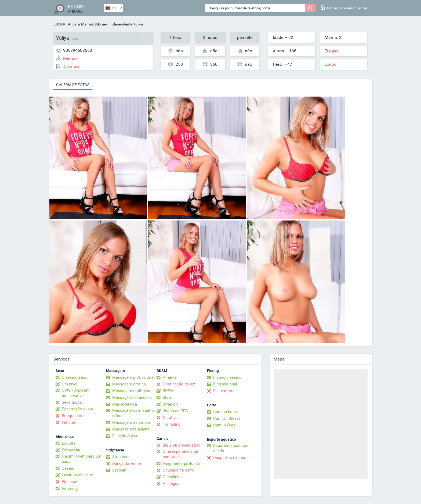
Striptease (121, 457)
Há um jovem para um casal (81, 459)
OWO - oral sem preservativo (76, 393)
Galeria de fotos (73, 85)
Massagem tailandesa (132, 398)
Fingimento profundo (181, 463)
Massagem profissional (133, 377)
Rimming (70, 488)
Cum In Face (224, 425)
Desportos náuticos (231, 458)
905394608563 (78, 50)
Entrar (344, 7)
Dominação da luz (179, 384)
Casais (68, 468)
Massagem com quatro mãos (133, 413)
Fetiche (68, 422)
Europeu (332, 51)
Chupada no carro (179, 470)
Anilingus (171, 484)
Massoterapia (125, 404)
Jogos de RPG (175, 411)
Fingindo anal (225, 384)
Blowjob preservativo (182, 445)
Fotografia (71, 450)
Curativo (170, 418)
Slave (168, 398)
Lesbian (119, 470)
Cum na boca (225, 412)
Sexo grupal (72, 402)
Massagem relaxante (131, 429)
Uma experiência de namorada (180, 454)
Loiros (330, 64)
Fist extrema (224, 391)
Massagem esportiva (131, 422)
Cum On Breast (227, 418)
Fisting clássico (227, 377)
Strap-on (170, 404)
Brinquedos (72, 416)
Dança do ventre (127, 463)
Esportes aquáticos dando (231, 448)
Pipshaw (69, 482)
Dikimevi (102, 24)
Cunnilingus (173, 477)
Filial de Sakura (126, 436)
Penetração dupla (77, 409)
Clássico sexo (75, 377)
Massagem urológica (131, 391)
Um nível (70, 384)
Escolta (69, 443)
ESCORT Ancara (67, 24)
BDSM (168, 391)
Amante (170, 377)
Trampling (172, 424)
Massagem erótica (129, 384)
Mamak (87, 24)
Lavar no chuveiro (78, 475)
